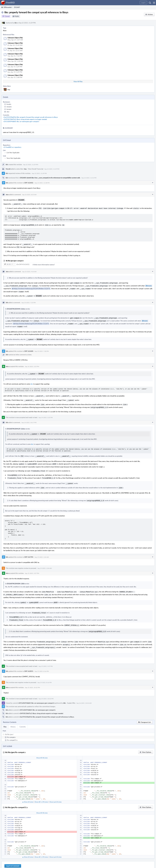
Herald (8, 169)
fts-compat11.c (12, 731)
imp (9, 90)
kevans (9, 109)
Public (17, 16)
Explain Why (71, 693)
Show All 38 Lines (42, 748)
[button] (154, 3)
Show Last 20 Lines (55, 792)
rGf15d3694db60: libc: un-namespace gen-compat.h (21, 121)
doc (32, 380)
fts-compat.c (11, 728)
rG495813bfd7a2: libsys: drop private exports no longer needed (25, 119)
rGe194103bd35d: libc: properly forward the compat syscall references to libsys (31, 117)
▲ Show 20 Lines (28, 792)
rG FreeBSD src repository (12, 147)
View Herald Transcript (36, 169)
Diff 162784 (29, 550)
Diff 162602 (29, 183)
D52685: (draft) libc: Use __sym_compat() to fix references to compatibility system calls (50, 178)
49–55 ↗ (8, 263)
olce (8, 112)
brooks (9, 104)
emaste (9, 107)
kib (16, 23)
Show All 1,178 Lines (41, 792)
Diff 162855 (29, 662)
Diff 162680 (29, 348)
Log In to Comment (13, 856)
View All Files (78, 82)
